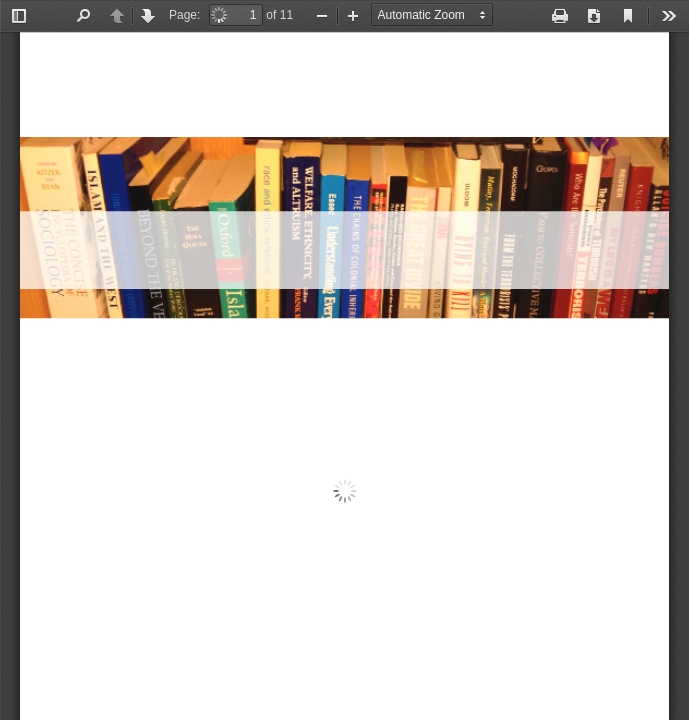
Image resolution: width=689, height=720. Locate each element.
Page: (184, 15)
